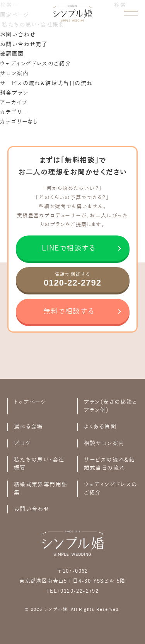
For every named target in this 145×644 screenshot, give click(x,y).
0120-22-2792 (79, 591)
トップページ (30, 402)
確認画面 (12, 54)
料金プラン (14, 93)
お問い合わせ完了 (24, 45)
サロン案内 (14, 73)
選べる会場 (28, 427)
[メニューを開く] (131, 13)
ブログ (22, 443)
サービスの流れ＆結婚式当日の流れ (46, 83)
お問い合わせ (18, 35)
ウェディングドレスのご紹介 (36, 64)
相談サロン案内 (104, 443)
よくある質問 (100, 427)
